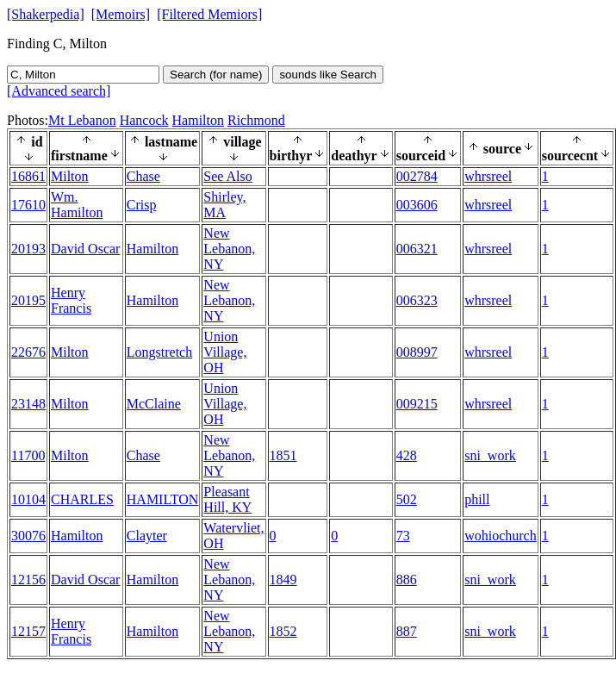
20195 (28, 300)
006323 (417, 300)
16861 (28, 176)
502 (407, 499)
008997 (417, 352)
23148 (28, 404)
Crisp (142, 205)
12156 (28, 580)
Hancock (144, 120)
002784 (417, 176)
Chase (143, 176)
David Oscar (85, 249)
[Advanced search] (59, 91)
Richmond (256, 120)
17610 (28, 205)
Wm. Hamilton (77, 205)
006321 (417, 249)
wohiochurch (501, 536)
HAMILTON (163, 499)
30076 (28, 536)
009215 (417, 404)
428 (407, 455)
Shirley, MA (224, 205)
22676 (28, 352)
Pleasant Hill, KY (227, 499)
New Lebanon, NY (229, 249)
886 (407, 580)
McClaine (154, 404)
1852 (283, 631)
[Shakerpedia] (46, 14)
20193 (28, 249)
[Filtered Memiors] (209, 14)
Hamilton (198, 120)
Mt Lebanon (82, 120)
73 (403, 536)
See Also (227, 176)
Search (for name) (216, 75)
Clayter (147, 536)
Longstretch (159, 352)
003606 (417, 205)
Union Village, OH (225, 352)
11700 (28, 455)
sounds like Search (328, 75)
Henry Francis (71, 300)
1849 (283, 580)
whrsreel (488, 176)
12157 (28, 631)
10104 (28, 499)
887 (407, 631)
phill (477, 499)
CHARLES (82, 499)
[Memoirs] (121, 14)
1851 (283, 455)
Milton (70, 176)
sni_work (490, 455)
